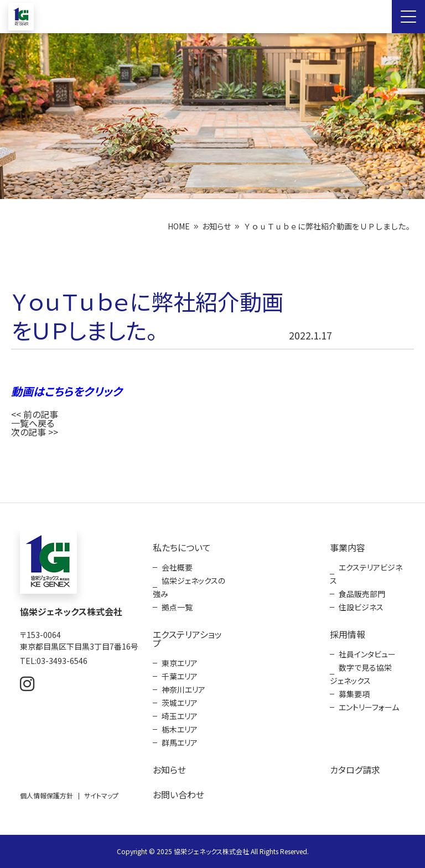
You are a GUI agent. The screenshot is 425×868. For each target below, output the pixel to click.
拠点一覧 (177, 607)
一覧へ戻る (33, 423)
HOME (179, 226)
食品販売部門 (362, 594)
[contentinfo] (212, 685)
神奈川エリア (183, 689)
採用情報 (348, 634)
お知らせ (216, 226)
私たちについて (182, 547)
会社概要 (177, 567)
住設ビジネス (361, 607)
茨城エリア (180, 703)
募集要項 (354, 694)
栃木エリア (180, 729)
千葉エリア (180, 676)
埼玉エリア (180, 716)
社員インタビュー (367, 654)
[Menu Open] (408, 17)
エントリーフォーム (369, 707)
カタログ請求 (355, 770)
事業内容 (348, 547)
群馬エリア (180, 742)
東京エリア (180, 663)
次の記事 (28, 432)
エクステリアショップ (187, 639)
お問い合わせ (178, 794)
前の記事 (41, 414)
